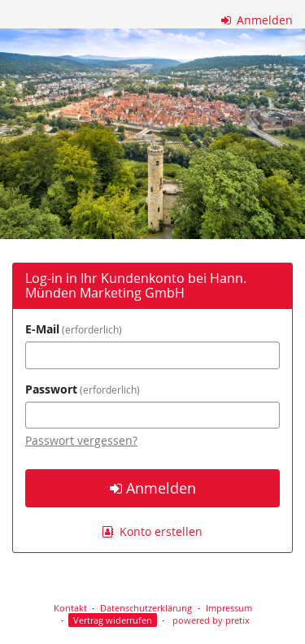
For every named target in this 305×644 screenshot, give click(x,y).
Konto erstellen (152, 531)
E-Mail (74, 329)
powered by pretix (211, 620)
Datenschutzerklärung (146, 608)
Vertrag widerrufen (113, 620)
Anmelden (257, 20)
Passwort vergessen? (81, 440)
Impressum (229, 608)
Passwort (83, 389)
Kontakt (70, 608)
